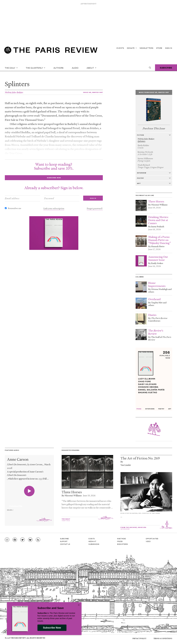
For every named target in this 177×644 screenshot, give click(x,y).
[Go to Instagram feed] (7, 540)
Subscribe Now (52, 628)
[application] (29, 505)
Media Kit (92, 541)
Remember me (15, 208)
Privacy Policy (139, 638)
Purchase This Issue (154, 128)
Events (120, 48)
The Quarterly (36, 68)
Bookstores (122, 544)
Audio (75, 68)
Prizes (120, 541)
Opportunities (152, 539)
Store (159, 48)
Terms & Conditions (163, 638)
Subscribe (166, 68)
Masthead (122, 539)
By (122, 462)
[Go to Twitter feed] (23, 540)
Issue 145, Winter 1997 (93, 92)
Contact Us (65, 544)
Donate (132, 48)
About (91, 68)
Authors (59, 68)
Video (148, 541)
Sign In (169, 48)
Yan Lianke (126, 465)
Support (64, 541)
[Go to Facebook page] (15, 540)
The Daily (11, 68)
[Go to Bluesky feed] (30, 540)
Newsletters (147, 48)
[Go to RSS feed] (38, 540)
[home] (51, 51)
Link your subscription (54, 208)
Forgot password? (95, 208)
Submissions (94, 544)
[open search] (150, 68)
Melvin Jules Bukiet (14, 92)
